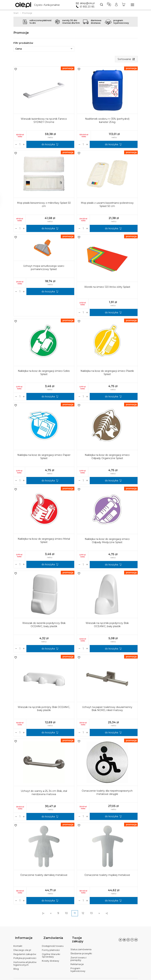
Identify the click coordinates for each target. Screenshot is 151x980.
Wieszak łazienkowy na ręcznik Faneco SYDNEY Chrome (44, 121)
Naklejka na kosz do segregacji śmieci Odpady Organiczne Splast (107, 457)
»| (107, 914)
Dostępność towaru (53, 943)
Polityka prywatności (25, 955)
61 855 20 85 (86, 7)
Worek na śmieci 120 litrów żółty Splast (107, 288)
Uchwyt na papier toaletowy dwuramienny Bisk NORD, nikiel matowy (107, 709)
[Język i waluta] (108, 5)
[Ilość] (20, 145)
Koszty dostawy (50, 958)
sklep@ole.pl (86, 3)
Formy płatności (51, 947)
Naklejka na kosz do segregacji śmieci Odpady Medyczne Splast (107, 541)
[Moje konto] (116, 5)
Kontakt (18, 943)
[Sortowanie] (126, 59)
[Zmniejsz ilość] (24, 145)
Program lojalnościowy (78, 963)
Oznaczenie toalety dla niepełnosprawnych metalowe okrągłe (107, 793)
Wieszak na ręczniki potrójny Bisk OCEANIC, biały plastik (44, 709)
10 (66, 914)
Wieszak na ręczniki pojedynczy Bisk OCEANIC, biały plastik (107, 625)
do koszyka (48, 145)
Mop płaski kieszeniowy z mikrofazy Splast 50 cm (44, 205)
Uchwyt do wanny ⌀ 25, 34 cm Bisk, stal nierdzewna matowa (44, 793)
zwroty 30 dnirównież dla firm (71, 22)
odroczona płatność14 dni (41, 22)
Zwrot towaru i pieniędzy (78, 952)
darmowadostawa (96, 22)
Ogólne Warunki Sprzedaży (51, 952)
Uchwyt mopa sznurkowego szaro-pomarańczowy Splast (44, 268)
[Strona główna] (38, 5)
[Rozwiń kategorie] (132, 5)
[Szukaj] (101, 5)
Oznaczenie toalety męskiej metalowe (107, 876)
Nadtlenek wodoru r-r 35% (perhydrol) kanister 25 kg (107, 121)
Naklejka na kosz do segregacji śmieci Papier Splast (44, 457)
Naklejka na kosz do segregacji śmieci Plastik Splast (107, 373)
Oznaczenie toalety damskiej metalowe (44, 876)
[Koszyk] (123, 5)
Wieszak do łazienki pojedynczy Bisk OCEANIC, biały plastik (44, 625)
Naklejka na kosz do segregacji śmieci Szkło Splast (44, 373)
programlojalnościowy (121, 22)
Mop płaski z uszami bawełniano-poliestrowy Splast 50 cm (107, 205)
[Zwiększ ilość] (16, 145)
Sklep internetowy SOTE (126, 977)
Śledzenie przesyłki (81, 947)
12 (83, 914)
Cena (44, 49)
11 (75, 914)
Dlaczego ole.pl (22, 947)
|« (43, 914)
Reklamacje (77, 958)
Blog (16, 966)
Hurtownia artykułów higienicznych (25, 960)
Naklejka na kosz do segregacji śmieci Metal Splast (44, 541)
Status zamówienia (81, 943)
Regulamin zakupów (25, 951)
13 (91, 914)
